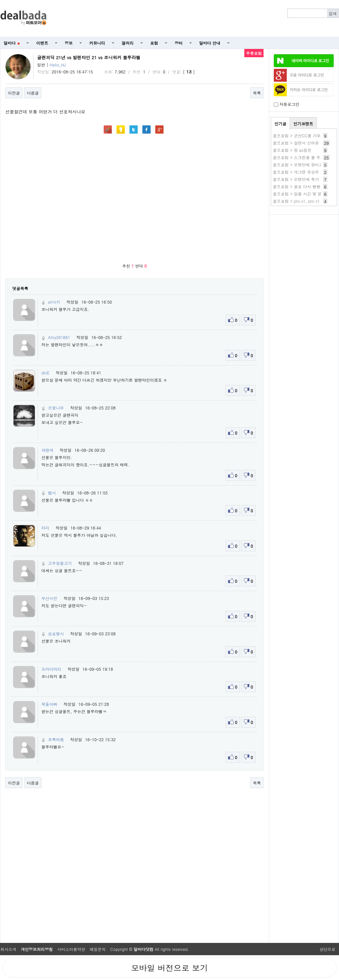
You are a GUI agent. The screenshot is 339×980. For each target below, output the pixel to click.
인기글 (280, 124)
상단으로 (327, 949)
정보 (69, 43)
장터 (179, 43)
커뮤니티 (97, 43)
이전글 (14, 93)
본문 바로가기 (0, 0)
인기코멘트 (303, 124)
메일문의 (98, 949)
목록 (257, 93)
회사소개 (8, 949)
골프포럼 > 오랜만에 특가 (296, 179)
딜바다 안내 (210, 43)
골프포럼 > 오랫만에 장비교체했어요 (306, 165)
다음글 (33, 93)
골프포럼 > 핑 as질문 (292, 150)
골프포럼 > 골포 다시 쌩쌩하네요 (303, 186)
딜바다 (12, 43)
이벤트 (42, 43)
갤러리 (128, 43)
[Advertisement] (304, 253)
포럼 (154, 43)
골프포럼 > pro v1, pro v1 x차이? (303, 201)
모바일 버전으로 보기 (169, 968)
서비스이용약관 (71, 949)
